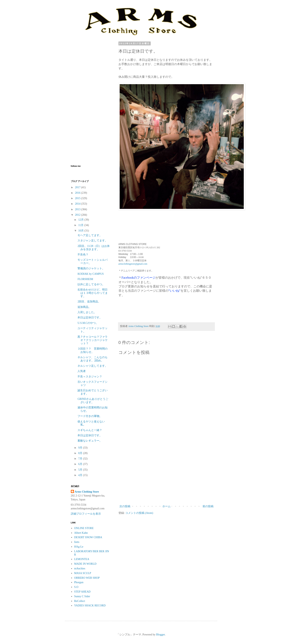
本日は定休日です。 (90, 318)
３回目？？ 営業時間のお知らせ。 (93, 350)
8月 (81, 453)
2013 (78, 209)
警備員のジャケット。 (91, 268)
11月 (81, 225)
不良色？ (83, 255)
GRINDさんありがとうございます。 (93, 401)
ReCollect (80, 601)
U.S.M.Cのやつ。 (88, 323)
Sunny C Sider (82, 596)
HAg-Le (79, 547)
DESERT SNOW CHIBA (88, 537)
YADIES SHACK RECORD (90, 606)
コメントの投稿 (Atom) (139, 513)
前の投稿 (208, 506)
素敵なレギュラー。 (90, 441)
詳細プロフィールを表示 (86, 514)
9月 (81, 448)
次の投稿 (125, 506)
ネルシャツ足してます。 (93, 366)
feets (77, 542)
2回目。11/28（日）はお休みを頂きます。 (93, 248)
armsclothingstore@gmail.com (133, 264)
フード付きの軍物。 (90, 416)
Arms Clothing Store (87, 492)
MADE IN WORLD (85, 564)
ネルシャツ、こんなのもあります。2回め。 (93, 359)
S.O (76, 587)
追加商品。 (84, 307)
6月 (81, 464)
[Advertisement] (166, 472)
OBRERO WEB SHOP (87, 578)
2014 (78, 204)
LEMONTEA (82, 559)
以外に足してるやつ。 (91, 284)
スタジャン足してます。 (93, 241)
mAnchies (80, 568)
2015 (78, 198)
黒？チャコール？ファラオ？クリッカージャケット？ (93, 340)
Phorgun (79, 582)
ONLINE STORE (84, 528)
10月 (81, 231)
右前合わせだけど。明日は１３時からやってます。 (93, 293)
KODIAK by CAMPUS (91, 274)
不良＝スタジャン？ (90, 377)
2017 (78, 187)
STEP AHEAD (82, 592)
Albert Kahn (81, 533)
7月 (81, 459)
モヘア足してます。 (90, 235)
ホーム (166, 506)
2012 (78, 215)
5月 (81, 470)
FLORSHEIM (85, 279)
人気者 (82, 371)
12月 (81, 220)
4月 (81, 475)
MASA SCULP (83, 573)
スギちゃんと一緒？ (90, 430)
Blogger (160, 635)
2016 (78, 193)
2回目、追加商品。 (89, 302)
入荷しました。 (87, 312)
